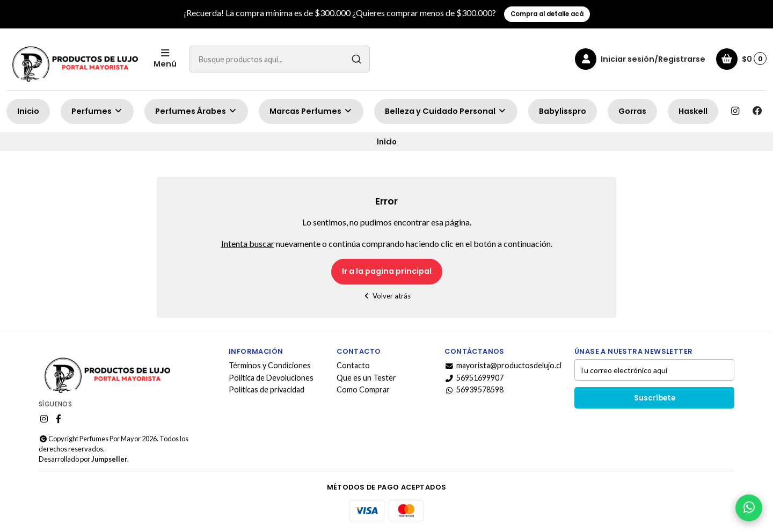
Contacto (353, 366)
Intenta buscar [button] (248, 243)
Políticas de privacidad (267, 390)
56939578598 (474, 390)
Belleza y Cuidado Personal (446, 111)
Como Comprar (363, 390)
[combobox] (280, 59)
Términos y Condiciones (270, 366)
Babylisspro (563, 111)
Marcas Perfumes (311, 111)
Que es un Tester (366, 378)
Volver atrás (387, 296)
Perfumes (97, 111)
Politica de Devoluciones (271, 378)
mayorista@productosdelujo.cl (503, 366)
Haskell (693, 111)
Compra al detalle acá (547, 14)
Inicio (28, 111)
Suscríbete (655, 398)
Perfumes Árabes (196, 111)
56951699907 (474, 378)
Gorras (632, 111)
